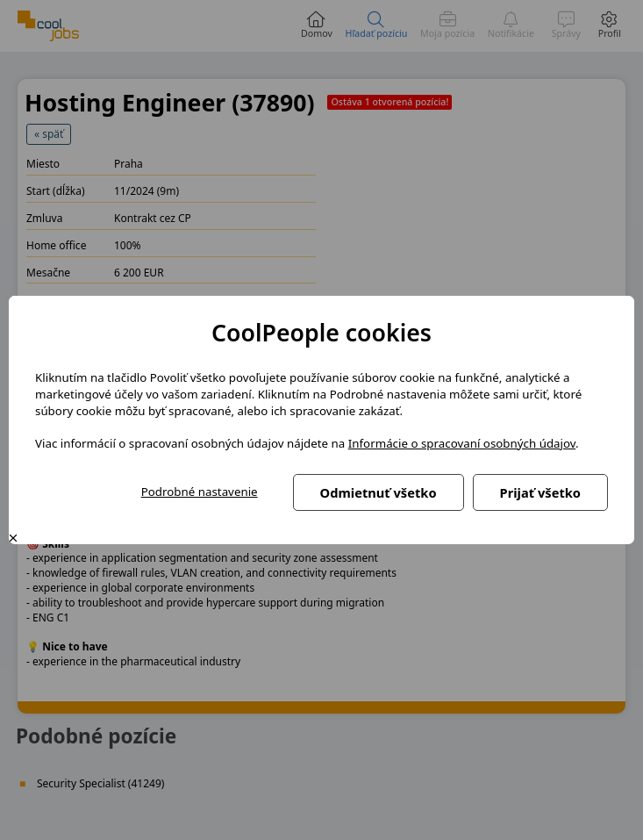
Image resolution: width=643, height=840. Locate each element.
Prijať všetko (540, 492)
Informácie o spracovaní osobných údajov (462, 443)
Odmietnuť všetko (379, 492)
